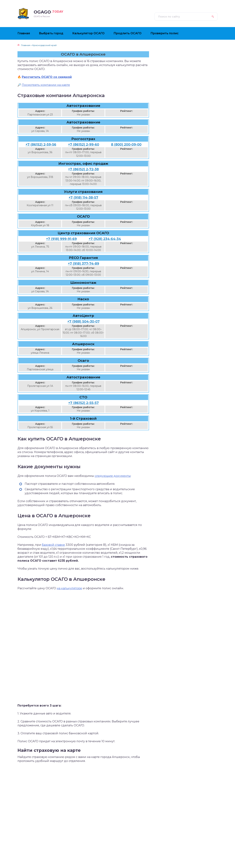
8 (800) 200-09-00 (126, 145)
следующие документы (113, 476)
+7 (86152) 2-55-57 (84, 403)
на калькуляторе (69, 588)
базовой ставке (53, 545)
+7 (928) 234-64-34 (105, 239)
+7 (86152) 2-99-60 (84, 145)
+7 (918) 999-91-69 (61, 239)
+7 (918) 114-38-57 (83, 198)
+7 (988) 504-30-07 (84, 322)
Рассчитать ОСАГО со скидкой (47, 77)
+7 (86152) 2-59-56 (41, 145)
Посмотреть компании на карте (46, 85)
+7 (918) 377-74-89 (84, 264)
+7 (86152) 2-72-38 (83, 169)
